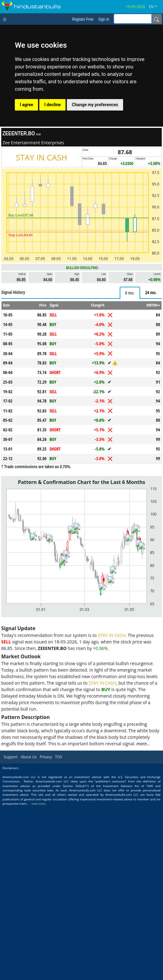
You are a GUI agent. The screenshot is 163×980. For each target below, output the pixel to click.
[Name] (157, 19)
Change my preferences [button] (95, 105)
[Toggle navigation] (6, 19)
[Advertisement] (81, 329)
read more (39, 977)
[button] (156, 7)
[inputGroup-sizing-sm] (133, 19)
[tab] (130, 380)
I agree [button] (26, 105)
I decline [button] (52, 105)
